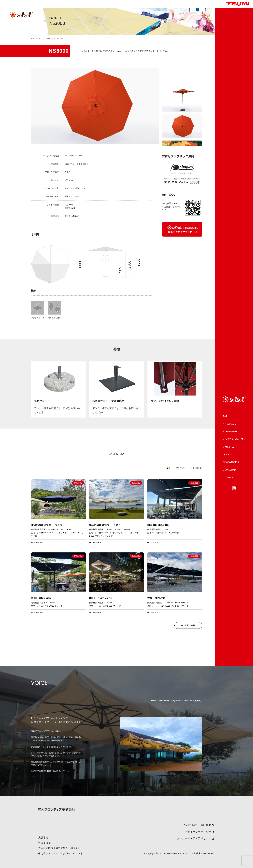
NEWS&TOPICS (231, 462)
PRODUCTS (51, 39)
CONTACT (228, 478)
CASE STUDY (229, 447)
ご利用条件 (190, 825)
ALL (168, 468)
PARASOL (231, 424)
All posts (190, 625)
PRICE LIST (228, 455)
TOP (225, 416)
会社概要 (208, 825)
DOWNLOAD (229, 470)
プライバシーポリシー (200, 832)
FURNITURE (232, 432)
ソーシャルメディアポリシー (195, 838)
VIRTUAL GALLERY (235, 439)
